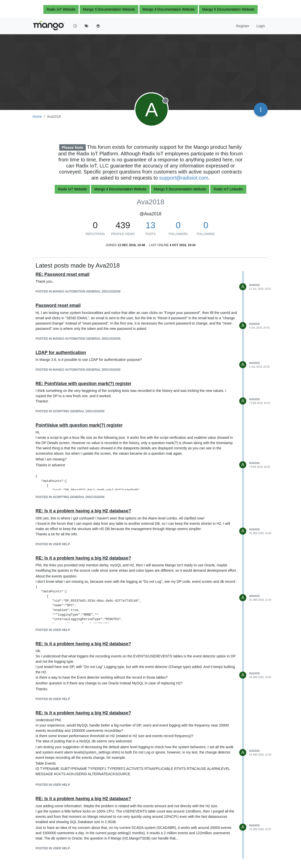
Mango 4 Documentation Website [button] (169, 9)
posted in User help (53, 544)
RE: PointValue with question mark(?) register (83, 384)
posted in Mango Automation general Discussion (78, 292)
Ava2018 (254, 285)
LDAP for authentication (61, 353)
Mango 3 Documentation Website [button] (109, 9)
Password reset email (58, 305)
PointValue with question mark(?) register (79, 425)
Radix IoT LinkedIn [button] (228, 189)
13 (151, 225)
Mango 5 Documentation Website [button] (228, 9)
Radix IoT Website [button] (61, 9)
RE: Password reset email (63, 274)
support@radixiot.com (184, 178)
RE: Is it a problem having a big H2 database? (83, 511)
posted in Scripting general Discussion (70, 411)
